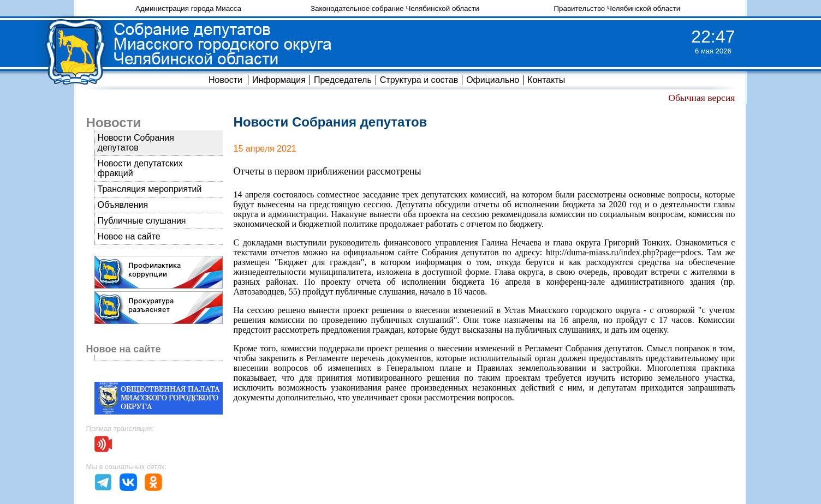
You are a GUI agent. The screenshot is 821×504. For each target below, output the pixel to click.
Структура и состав (419, 80)
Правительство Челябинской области (617, 8)
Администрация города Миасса (188, 8)
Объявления (123, 205)
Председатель (343, 80)
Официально (493, 80)
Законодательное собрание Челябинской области (395, 8)
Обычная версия (701, 98)
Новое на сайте (129, 236)
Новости (225, 80)
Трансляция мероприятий (150, 189)
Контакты (546, 80)
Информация (279, 80)
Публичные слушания (142, 221)
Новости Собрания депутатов (136, 143)
